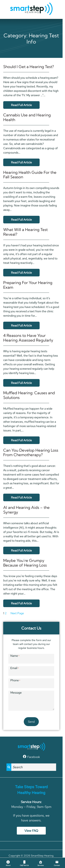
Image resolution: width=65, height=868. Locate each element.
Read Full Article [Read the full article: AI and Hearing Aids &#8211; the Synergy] (21, 550)
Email (15, 668)
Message (16, 693)
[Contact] (57, 863)
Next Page (17, 613)
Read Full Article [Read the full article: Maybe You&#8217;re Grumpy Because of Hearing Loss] (21, 603)
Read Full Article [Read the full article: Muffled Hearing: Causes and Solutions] (21, 440)
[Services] (41, 863)
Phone (15, 680)
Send (31, 722)
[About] (8, 863)
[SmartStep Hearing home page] (31, 9)
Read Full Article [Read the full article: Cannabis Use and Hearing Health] (21, 162)
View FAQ (31, 831)
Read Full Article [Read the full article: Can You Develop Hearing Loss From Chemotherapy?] (21, 497)
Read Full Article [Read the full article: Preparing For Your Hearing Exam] (21, 325)
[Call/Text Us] (24, 863)
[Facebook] (31, 756)
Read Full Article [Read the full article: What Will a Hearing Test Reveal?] (21, 273)
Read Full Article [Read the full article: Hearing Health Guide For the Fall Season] (21, 220)
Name (15, 656)
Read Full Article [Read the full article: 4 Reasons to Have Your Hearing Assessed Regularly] (21, 383)
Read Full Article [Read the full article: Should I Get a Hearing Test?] (21, 105)
